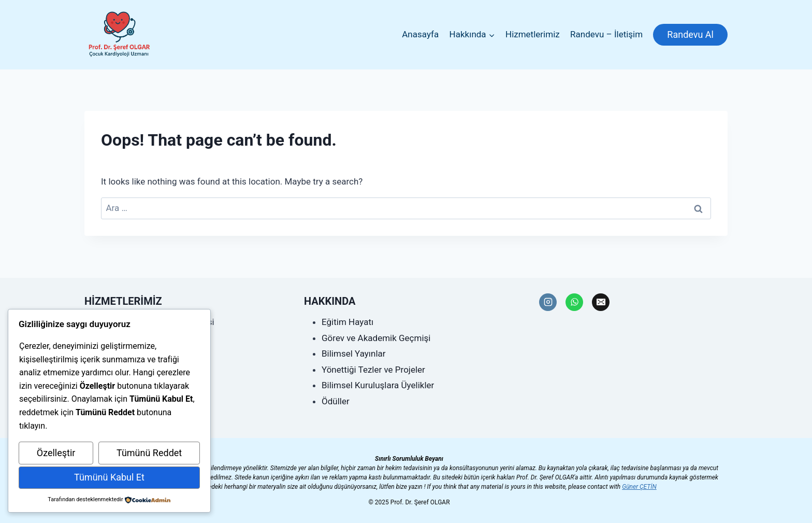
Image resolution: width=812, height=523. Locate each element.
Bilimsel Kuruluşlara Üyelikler (378, 385)
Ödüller (336, 401)
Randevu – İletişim (606, 34)
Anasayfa (420, 34)
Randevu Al (690, 34)
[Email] (601, 302)
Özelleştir (56, 453)
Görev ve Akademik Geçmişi (376, 338)
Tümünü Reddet (149, 453)
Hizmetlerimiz (533, 34)
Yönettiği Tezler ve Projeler (373, 370)
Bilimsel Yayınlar (354, 354)
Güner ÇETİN (639, 487)
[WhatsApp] (574, 302)
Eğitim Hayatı (347, 322)
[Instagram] (548, 302)
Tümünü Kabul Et (109, 477)
